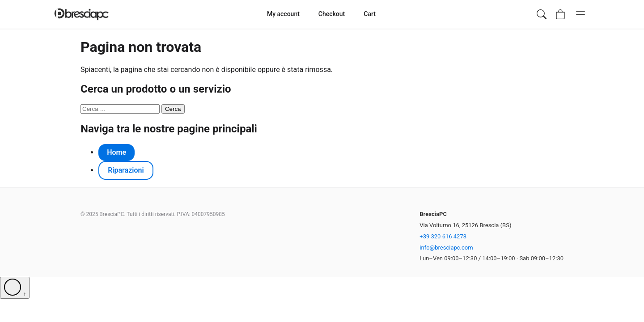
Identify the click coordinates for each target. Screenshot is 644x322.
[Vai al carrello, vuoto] (560, 14)
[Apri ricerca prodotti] (542, 14)
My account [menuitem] (283, 14)
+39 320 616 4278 (443, 236)
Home (117, 152)
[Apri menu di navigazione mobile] (580, 14)
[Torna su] (15, 288)
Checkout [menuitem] (332, 14)
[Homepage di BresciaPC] (82, 14)
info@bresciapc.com (446, 248)
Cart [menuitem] (370, 14)
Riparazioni (126, 170)
